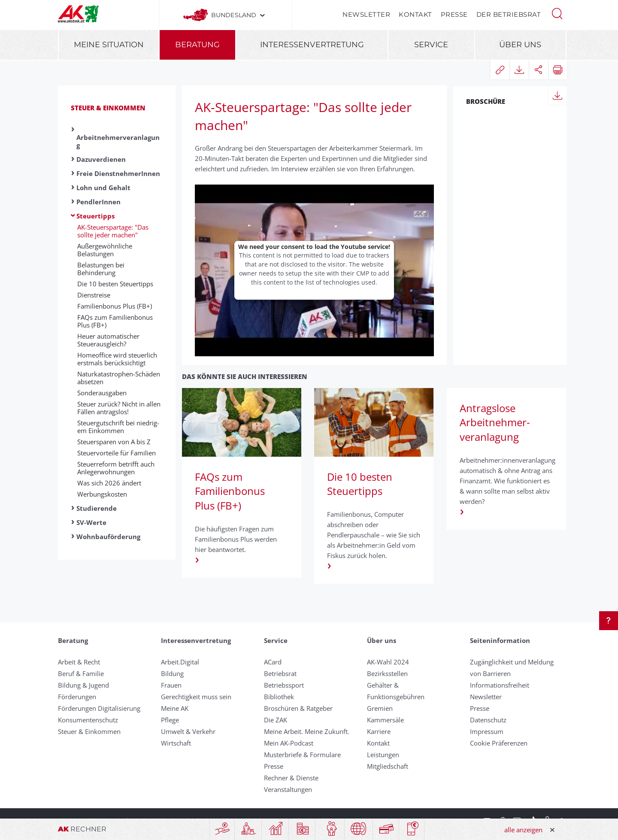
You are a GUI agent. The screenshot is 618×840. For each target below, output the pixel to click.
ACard (273, 662)
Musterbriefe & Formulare (302, 755)
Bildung (172, 673)
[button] (557, 13)
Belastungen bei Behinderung (101, 269)
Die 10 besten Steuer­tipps (115, 284)
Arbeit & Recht (79, 662)
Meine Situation (109, 45)
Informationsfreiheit (500, 685)
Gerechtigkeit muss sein (196, 697)
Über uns (520, 45)
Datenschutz (488, 720)
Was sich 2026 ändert (109, 483)
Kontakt (415, 14)
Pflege (170, 720)
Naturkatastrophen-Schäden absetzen (119, 378)
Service (431, 45)
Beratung (197, 45)
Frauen (171, 685)
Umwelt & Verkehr (188, 731)
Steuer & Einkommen (108, 108)
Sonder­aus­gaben (102, 393)
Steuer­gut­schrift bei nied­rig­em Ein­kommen (118, 427)
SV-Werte (91, 522)
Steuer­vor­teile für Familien (117, 453)
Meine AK (175, 708)
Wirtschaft (176, 743)
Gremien (380, 708)
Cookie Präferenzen (499, 743)
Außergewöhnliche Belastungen (105, 250)
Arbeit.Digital (180, 662)
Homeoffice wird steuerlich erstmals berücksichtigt (117, 359)
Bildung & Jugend (83, 685)
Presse (454, 14)
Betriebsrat (280, 673)
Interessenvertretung (312, 45)
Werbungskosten (102, 494)
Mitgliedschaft (388, 766)
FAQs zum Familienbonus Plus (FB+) (115, 321)
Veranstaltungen (288, 789)
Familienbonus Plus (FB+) (115, 306)
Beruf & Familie (81, 673)
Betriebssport (284, 685)
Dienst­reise (94, 295)
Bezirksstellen (387, 673)
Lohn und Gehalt (103, 188)
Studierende (97, 508)
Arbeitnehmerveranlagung (118, 141)
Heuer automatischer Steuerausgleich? (108, 340)
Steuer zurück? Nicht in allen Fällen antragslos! (119, 408)
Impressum (487, 731)
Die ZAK (276, 720)
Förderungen (77, 697)
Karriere (379, 731)
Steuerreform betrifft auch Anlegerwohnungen (116, 468)
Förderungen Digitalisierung (99, 708)
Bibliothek (279, 697)
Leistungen (383, 755)
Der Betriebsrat (509, 14)
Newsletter (366, 14)
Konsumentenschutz (88, 720)
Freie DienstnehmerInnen (118, 173)
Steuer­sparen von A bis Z (114, 442)
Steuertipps (95, 216)
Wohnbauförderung (108, 537)
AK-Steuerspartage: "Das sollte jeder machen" (113, 231)
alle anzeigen (523, 830)
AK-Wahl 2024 (388, 662)
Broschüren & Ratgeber (298, 708)
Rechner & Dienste (291, 778)
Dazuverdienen (101, 159)
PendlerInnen (98, 202)
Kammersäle (385, 720)
